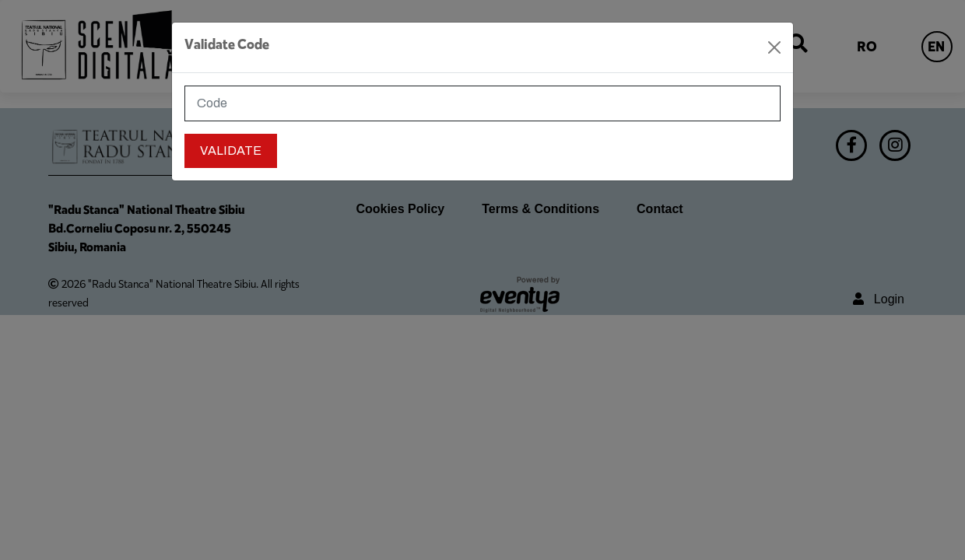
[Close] (774, 47)
